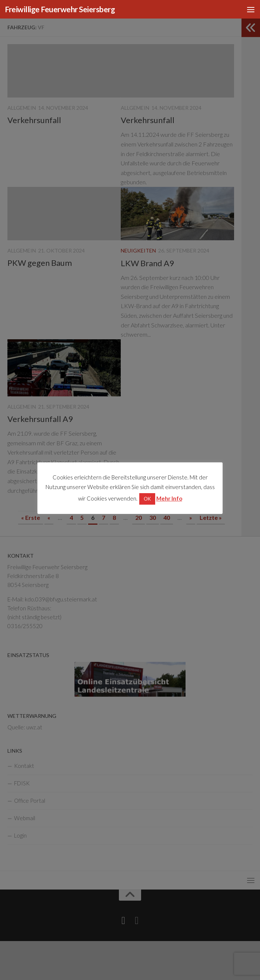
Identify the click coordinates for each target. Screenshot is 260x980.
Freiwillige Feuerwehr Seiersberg (60, 9)
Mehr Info (169, 498)
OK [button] (147, 499)
